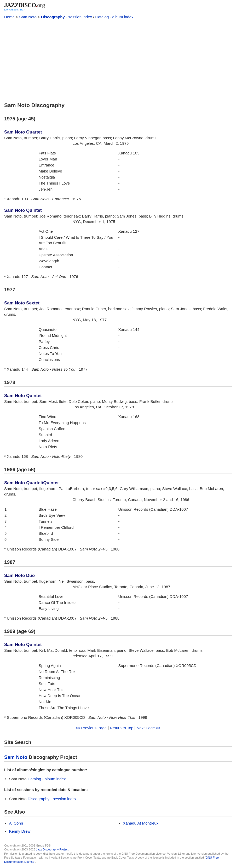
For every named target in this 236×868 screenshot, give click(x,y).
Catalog (102, 17)
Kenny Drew (20, 831)
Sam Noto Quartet (23, 132)
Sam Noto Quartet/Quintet (31, 483)
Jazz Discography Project (52, 849)
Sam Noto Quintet (23, 210)
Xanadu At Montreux (141, 823)
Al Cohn (16, 823)
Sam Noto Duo (19, 575)
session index (80, 17)
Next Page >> (148, 728)
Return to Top (122, 728)
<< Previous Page (91, 728)
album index (123, 17)
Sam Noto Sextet (22, 303)
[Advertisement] (118, 60)
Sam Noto (28, 17)
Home (9, 17)
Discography (53, 17)
